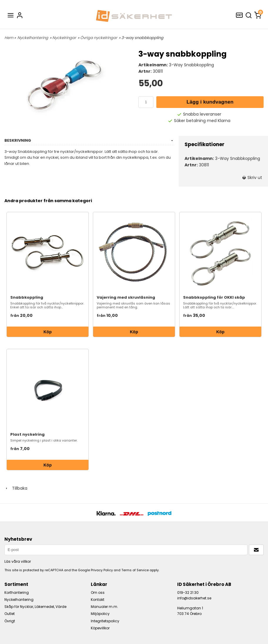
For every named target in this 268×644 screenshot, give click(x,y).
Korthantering (17, 593)
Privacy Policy (102, 570)
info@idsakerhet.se (194, 598)
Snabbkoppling (27, 297)
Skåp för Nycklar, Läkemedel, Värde (35, 607)
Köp (48, 332)
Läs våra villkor (18, 561)
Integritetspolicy (105, 621)
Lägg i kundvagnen (210, 102)
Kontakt (98, 600)
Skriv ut (252, 178)
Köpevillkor (100, 628)
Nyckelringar (64, 38)
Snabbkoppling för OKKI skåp (214, 297)
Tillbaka (16, 488)
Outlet (10, 614)
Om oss (98, 593)
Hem (9, 38)
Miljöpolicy (100, 614)
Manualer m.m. (104, 607)
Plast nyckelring (27, 434)
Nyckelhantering (33, 38)
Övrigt (10, 621)
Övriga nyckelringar (99, 38)
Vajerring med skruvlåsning (126, 297)
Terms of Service (135, 570)
